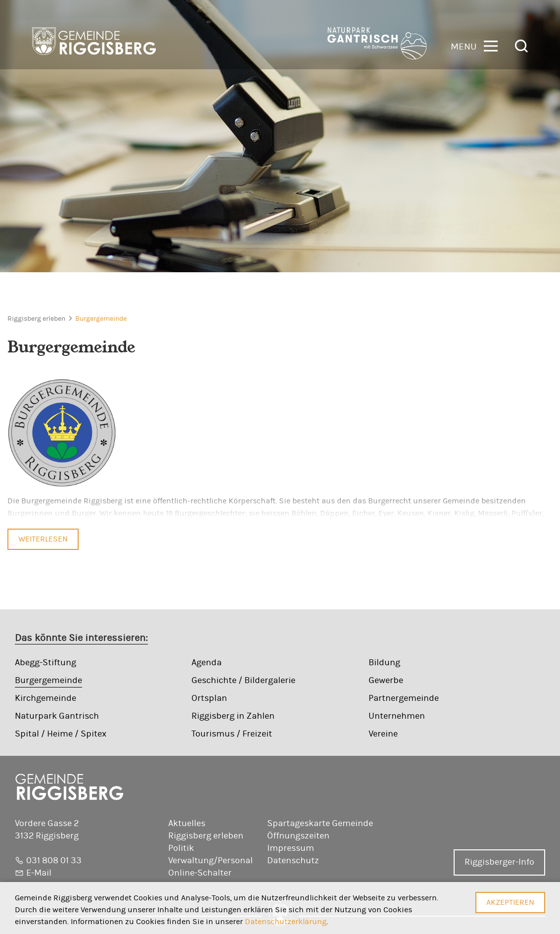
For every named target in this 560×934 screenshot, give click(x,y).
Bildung (384, 663)
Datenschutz (293, 861)
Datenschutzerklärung (286, 922)
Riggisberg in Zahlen (233, 716)
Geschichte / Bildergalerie (243, 681)
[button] (474, 45)
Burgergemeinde (101, 319)
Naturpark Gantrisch (57, 716)
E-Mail (39, 873)
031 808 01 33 (54, 861)
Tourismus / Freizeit (232, 734)
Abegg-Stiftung (46, 663)
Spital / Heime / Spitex (61, 734)
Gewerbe (386, 681)
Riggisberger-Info (499, 862)
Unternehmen (397, 716)
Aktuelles (187, 824)
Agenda (207, 663)
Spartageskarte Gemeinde (320, 824)
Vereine (383, 734)
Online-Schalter (200, 873)
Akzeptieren (510, 902)
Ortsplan (209, 698)
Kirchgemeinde (46, 698)
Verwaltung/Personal (210, 861)
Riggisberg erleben (36, 319)
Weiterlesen (43, 539)
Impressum (291, 848)
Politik (181, 848)
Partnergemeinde (404, 698)
